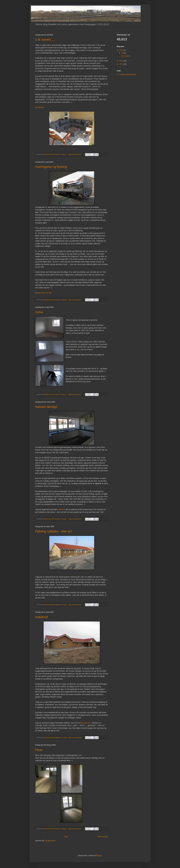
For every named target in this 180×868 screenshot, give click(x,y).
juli (123, 53)
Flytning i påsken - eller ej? (54, 531)
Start (66, 837)
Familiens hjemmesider (127, 75)
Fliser (39, 750)
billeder (61, 509)
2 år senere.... (45, 40)
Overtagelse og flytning (51, 167)
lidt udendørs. (86, 723)
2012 (121, 61)
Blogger (99, 856)
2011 (121, 64)
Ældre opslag (103, 837)
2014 (121, 50)
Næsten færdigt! (46, 407)
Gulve (39, 312)
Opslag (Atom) (50, 841)
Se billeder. (40, 107)
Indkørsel (41, 617)
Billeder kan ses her (43, 293)
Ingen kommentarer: (75, 154)
